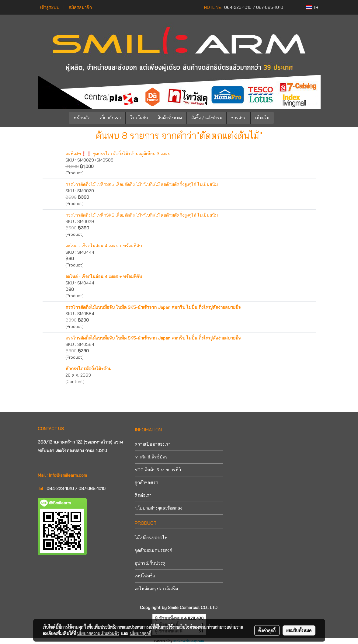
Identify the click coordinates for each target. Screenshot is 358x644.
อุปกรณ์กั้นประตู (150, 563)
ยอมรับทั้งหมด (299, 630)
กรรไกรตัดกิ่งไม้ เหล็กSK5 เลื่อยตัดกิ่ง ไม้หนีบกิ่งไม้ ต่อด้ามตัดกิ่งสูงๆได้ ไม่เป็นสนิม (142, 184)
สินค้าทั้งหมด (170, 118)
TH (312, 7)
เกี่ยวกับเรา (110, 118)
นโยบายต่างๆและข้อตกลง (158, 508)
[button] (283, 118)
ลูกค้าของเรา (146, 482)
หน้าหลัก (82, 118)
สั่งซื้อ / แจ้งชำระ (207, 118)
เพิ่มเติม (262, 118)
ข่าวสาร (238, 118)
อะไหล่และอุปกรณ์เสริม (156, 589)
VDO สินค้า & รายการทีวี (158, 470)
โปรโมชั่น (139, 118)
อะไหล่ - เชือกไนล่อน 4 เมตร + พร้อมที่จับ (104, 246)
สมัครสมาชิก (80, 7)
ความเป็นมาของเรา (153, 444)
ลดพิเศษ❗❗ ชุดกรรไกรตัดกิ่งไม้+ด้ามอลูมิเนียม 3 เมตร (118, 154)
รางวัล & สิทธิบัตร (151, 457)
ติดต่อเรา (143, 495)
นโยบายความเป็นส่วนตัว (98, 633)
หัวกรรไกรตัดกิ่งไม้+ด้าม (88, 369)
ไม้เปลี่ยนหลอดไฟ (151, 538)
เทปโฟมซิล (145, 576)
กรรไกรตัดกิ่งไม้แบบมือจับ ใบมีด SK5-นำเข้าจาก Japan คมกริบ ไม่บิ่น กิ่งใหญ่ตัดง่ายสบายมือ (153, 307)
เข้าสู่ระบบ (50, 7)
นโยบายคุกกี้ (141, 633)
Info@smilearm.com (68, 475)
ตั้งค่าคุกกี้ (267, 630)
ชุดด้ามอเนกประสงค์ (153, 550)
